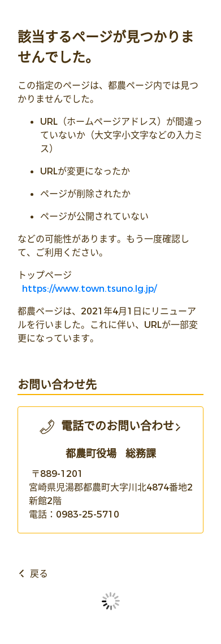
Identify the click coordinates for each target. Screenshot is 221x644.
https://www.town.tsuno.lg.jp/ (89, 289)
